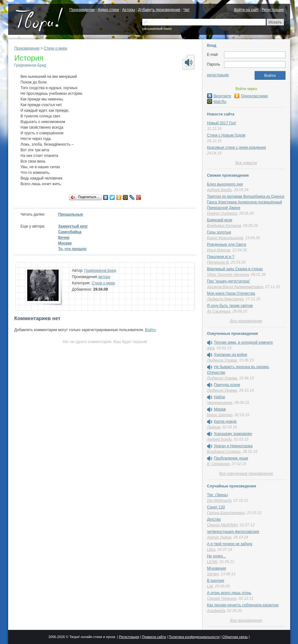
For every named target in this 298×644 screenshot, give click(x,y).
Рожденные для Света (227, 244)
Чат (186, 10)
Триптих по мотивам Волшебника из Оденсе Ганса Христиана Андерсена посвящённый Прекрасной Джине (246, 202)
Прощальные (71, 214)
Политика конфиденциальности (194, 637)
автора (104, 277)
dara (211, 348)
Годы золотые (219, 232)
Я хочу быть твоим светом (230, 306)
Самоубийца (70, 232)
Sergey (213, 574)
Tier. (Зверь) (218, 495)
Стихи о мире (56, 48)
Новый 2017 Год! (222, 123)
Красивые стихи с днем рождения (237, 148)
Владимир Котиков (224, 226)
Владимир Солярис (224, 452)
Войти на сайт (246, 10)
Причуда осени (227, 385)
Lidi (210, 586)
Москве (65, 243)
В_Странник (218, 464)
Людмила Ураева (222, 360)
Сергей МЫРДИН (222, 525)
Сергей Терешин (222, 598)
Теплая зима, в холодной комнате (243, 342)
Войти (150, 330)
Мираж (220, 409)
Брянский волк (220, 220)
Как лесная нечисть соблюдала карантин (243, 605)
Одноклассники (251, 96)
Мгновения (217, 568)
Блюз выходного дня (225, 184)
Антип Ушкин (219, 537)
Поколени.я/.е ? (221, 257)
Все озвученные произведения (246, 474)
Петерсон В (218, 262)
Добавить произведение (159, 10)
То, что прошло (73, 249)
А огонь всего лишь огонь (229, 593)
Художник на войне (231, 355)
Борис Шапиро (220, 415)
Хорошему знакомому (233, 434)
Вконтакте (219, 96)
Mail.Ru (217, 102)
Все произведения (246, 321)
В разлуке (216, 581)
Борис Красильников (225, 238)
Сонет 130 (216, 507)
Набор (220, 397)
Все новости (246, 163)
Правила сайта (154, 637)
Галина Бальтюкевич (226, 513)
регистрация (218, 75)
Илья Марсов (219, 250)
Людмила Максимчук (225, 299)
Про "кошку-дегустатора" (229, 281)
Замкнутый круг (73, 226)
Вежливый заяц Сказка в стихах (235, 269)
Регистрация (273, 10)
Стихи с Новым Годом (226, 135)
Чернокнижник (220, 403)
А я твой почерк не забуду (230, 544)
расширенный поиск (157, 29)
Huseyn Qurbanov (222, 213)
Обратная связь (235, 637)
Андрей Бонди (220, 190)
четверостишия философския (233, 532)
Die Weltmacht (219, 501)
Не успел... (217, 556)
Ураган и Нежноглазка (233, 446)
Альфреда (216, 611)
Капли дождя (225, 421)
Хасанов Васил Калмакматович (235, 287)
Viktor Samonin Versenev (228, 275)
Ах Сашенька (219, 311)
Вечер (64, 238)
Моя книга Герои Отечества (231, 293)
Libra (211, 550)
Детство (214, 519)
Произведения (82, 10)
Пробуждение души (231, 458)
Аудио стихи (108, 10)
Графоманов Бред (30, 65)
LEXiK (212, 562)
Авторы (129, 10)
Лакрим (214, 427)
